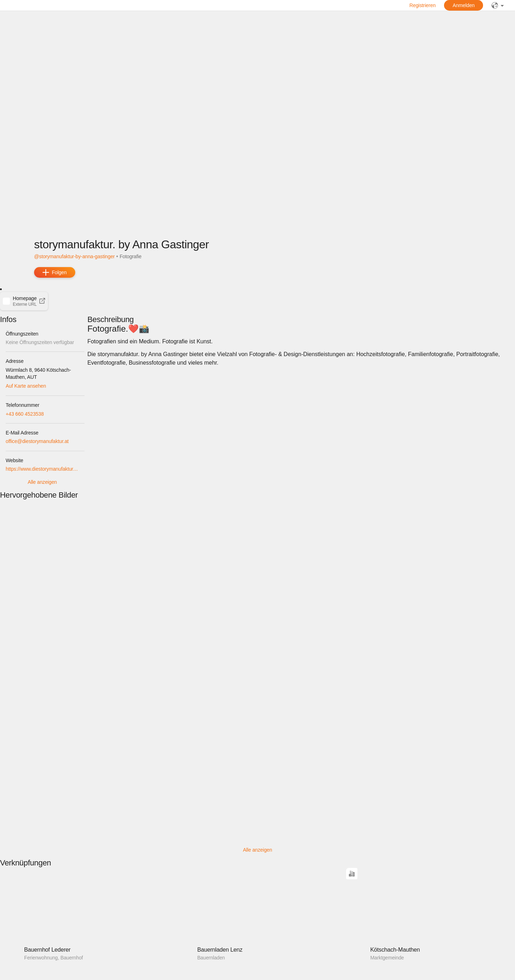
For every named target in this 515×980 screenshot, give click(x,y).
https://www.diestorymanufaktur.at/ (42, 469)
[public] (498, 5)
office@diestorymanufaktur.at (37, 441)
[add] (55, 272)
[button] (24, 301)
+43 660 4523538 (25, 414)
